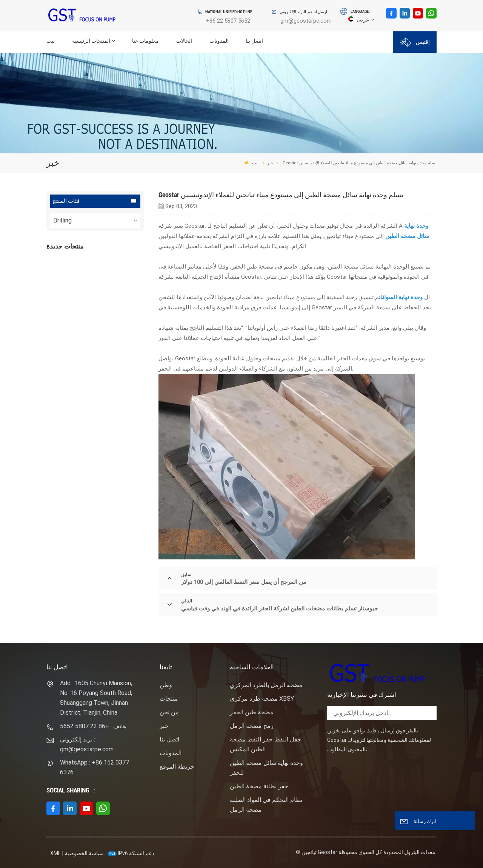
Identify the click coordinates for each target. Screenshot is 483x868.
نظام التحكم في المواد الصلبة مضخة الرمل (266, 805)
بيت (51, 41)
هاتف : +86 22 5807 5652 (93, 726)
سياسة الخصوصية (84, 853)
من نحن (169, 712)
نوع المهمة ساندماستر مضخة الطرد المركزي (109, 313)
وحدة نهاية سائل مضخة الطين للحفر (266, 768)
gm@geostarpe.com (306, 21)
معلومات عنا (145, 41)
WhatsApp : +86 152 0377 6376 (95, 767)
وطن (166, 685)
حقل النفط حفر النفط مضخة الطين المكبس (265, 744)
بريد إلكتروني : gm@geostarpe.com (87, 744)
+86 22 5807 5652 (228, 21)
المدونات (219, 41)
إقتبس (415, 42)
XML (55, 853)
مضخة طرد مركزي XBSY (262, 699)
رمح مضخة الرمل (252, 726)
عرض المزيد (99, 284)
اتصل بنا (254, 41)
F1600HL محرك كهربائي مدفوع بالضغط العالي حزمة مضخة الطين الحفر (110, 271)
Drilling (62, 220)
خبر (270, 163)
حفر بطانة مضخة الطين (259, 786)
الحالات (184, 41)
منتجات (169, 699)
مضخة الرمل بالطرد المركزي (266, 685)
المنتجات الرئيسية (91, 41)
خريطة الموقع (177, 767)
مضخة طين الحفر (252, 712)
